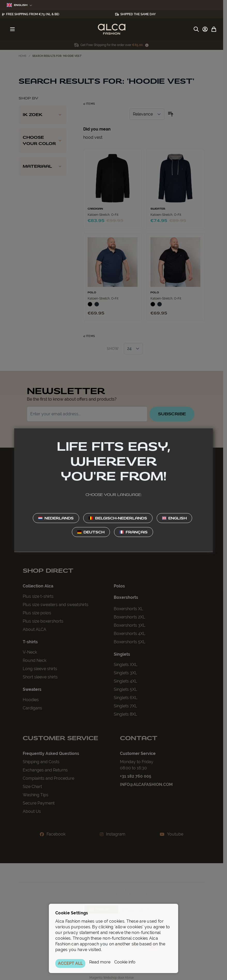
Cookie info (125, 962)
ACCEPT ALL (70, 963)
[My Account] (205, 29)
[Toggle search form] (196, 29)
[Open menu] (12, 29)
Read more (100, 962)
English (19, 5)
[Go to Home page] (112, 29)
